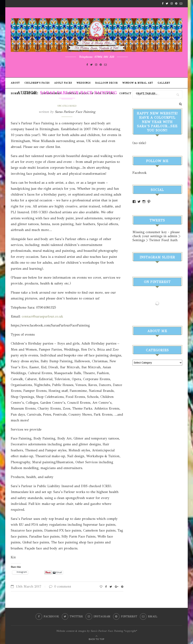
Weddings (84, 83)
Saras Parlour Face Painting (75, 112)
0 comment (60, 586)
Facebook (140, 173)
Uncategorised (67, 106)
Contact (125, 93)
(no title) (139, 143)
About (15, 83)
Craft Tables (146, 93)
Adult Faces (63, 83)
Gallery (164, 83)
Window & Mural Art (138, 83)
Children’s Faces (37, 83)
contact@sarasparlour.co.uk (42, 316)
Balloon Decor (106, 83)
